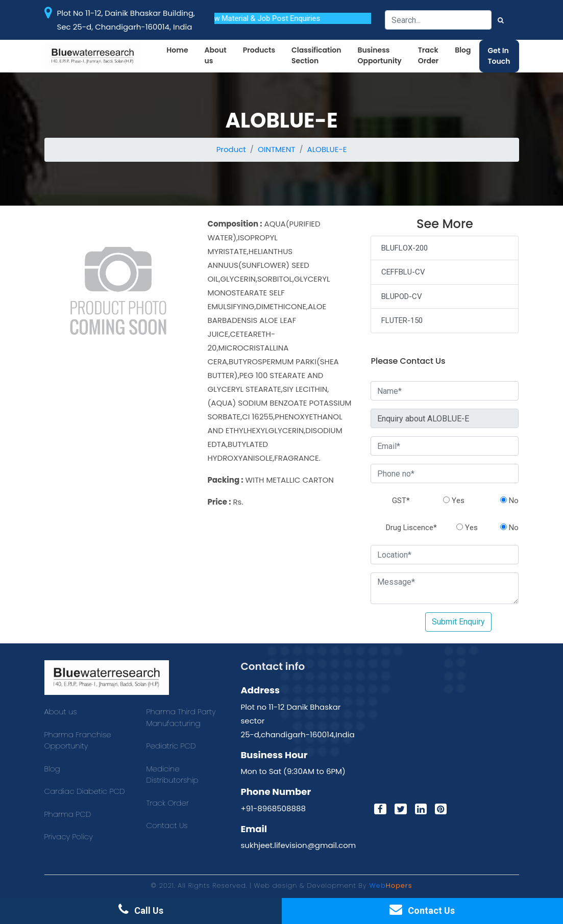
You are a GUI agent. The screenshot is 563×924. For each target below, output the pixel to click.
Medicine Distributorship (173, 775)
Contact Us (167, 825)
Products (259, 50)
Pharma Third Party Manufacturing (181, 717)
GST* (401, 501)
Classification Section (316, 55)
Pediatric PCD (171, 746)
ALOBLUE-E (327, 149)
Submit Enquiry (458, 622)
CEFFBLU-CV (403, 272)
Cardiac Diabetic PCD (85, 791)
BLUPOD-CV (402, 296)
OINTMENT (276, 149)
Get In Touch (499, 56)
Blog (463, 50)
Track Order (428, 55)
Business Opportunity (379, 55)
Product (231, 149)
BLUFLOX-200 (405, 248)
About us (216, 55)
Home (177, 50)
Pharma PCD (68, 814)
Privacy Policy (69, 836)
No (509, 501)
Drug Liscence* (411, 528)
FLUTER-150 (402, 320)
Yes (454, 501)
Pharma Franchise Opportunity (78, 740)
